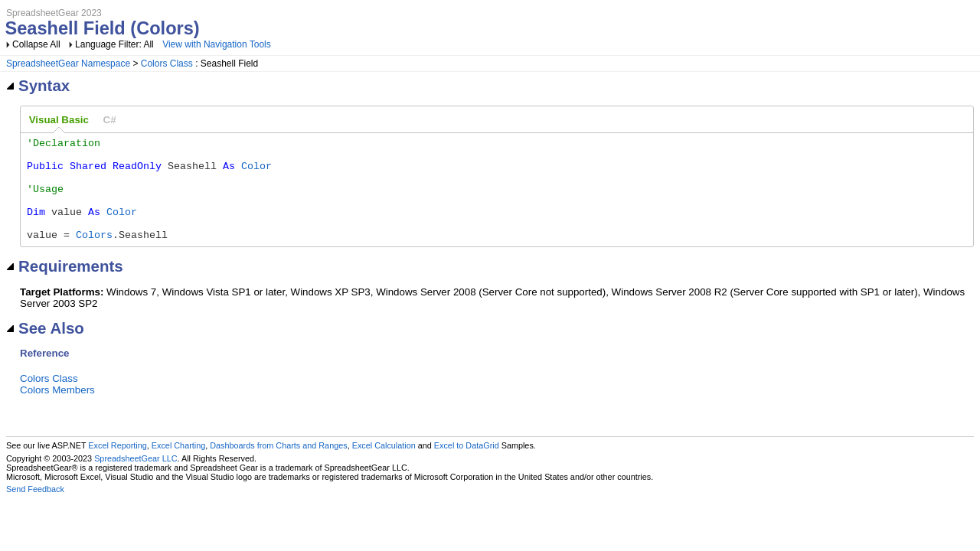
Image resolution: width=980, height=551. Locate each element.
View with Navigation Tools (217, 44)
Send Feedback (35, 510)
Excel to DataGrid (467, 466)
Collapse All (36, 44)
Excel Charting (178, 466)
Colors (94, 255)
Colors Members (57, 411)
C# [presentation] (110, 120)
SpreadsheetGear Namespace (68, 64)
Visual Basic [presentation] (59, 120)
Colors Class (167, 64)
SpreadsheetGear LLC (136, 479)
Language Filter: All (116, 44)
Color (256, 172)
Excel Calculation (384, 466)
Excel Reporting (117, 466)
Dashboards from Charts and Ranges (278, 466)
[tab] (59, 120)
